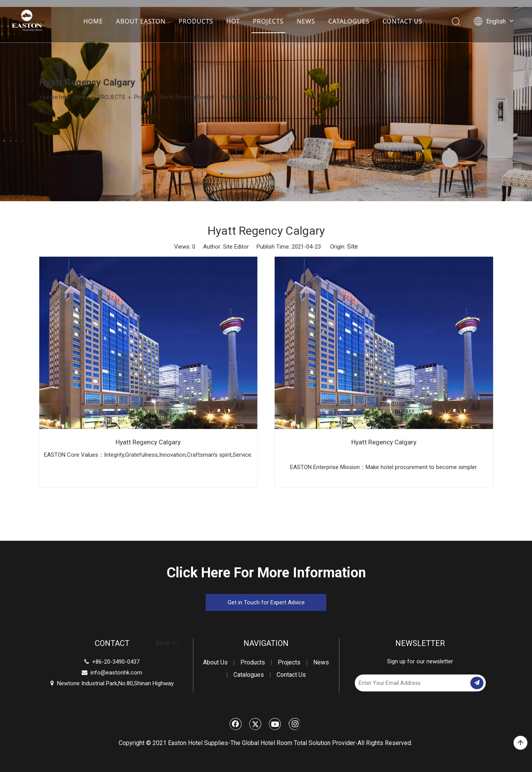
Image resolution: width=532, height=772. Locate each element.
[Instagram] (295, 724)
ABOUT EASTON (140, 21)
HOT (232, 21)
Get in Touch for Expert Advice (266, 602)
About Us (215, 662)
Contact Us (291, 675)
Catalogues (249, 675)
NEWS (305, 21)
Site (352, 246)
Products (253, 662)
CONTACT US (402, 21)
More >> (167, 643)
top (520, 743)
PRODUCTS (196, 21)
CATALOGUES (348, 21)
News (321, 662)
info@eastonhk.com (116, 673)
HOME (93, 21)
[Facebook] (236, 724)
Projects (289, 662)
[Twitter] (255, 724)
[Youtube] (275, 724)
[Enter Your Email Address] (412, 683)
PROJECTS (268, 21)
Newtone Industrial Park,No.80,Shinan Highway (112, 683)
